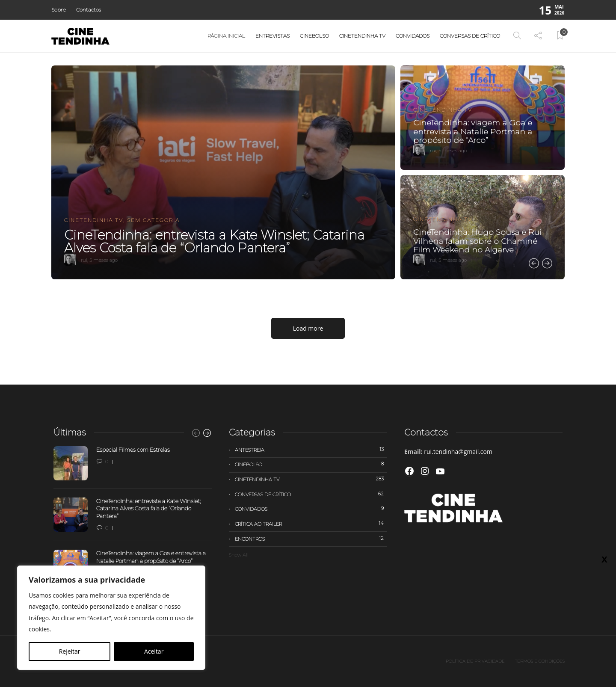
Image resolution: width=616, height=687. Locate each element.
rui (84, 260)
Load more (308, 328)
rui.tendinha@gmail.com (458, 452)
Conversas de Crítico (470, 36)
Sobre (59, 10)
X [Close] (604, 559)
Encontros (311, 539)
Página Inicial (226, 36)
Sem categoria (153, 220)
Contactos (89, 10)
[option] (308, 172)
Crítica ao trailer (311, 524)
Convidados (413, 36)
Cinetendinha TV (362, 36)
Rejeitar (70, 651)
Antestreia (311, 450)
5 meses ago (104, 260)
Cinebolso (314, 36)
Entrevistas (272, 36)
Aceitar (154, 651)
